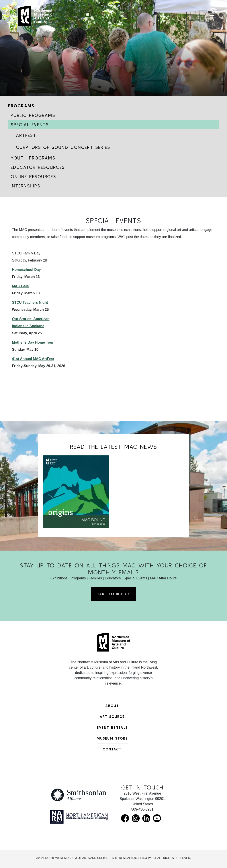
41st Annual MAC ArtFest (33, 359)
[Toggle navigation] (213, 18)
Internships (25, 186)
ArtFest (26, 135)
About (112, 706)
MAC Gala (20, 286)
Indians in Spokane (28, 326)
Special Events (30, 125)
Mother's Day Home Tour (33, 342)
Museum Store (112, 738)
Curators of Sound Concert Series (63, 147)
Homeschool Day (26, 270)
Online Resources (33, 176)
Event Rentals (112, 727)
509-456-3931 (142, 809)
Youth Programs (33, 158)
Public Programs (33, 115)
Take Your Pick (114, 594)
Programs (21, 106)
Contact (112, 749)
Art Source (112, 716)
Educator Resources (38, 167)
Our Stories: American (31, 319)
